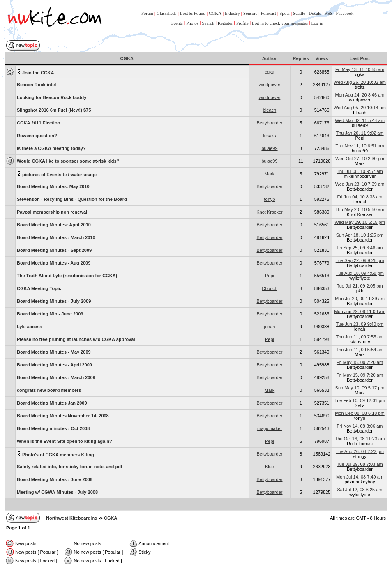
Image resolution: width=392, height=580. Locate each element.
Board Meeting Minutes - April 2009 (54, 365)
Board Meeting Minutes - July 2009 (54, 301)
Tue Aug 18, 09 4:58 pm (360, 273)
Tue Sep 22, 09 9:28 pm (360, 260)
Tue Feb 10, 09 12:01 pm (360, 400)
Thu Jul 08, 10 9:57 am (360, 171)
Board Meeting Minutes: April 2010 (54, 225)
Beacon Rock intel (36, 85)
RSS (329, 13)
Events (177, 23)
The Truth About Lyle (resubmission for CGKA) (67, 276)
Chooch (270, 288)
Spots (284, 13)
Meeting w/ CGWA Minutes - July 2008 (57, 492)
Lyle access (29, 327)
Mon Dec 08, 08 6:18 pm (360, 413)
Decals (315, 13)
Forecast (269, 13)
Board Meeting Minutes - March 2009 (56, 377)
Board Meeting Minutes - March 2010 (56, 237)
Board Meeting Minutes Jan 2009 (52, 403)
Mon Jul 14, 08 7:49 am (360, 477)
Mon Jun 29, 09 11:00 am (360, 311)
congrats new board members (49, 390)
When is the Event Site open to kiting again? (65, 441)
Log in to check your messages (280, 23)
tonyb (270, 199)
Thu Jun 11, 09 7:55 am (360, 337)
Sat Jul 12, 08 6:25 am (360, 490)
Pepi (270, 276)
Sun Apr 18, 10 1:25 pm (360, 235)
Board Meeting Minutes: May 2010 (53, 186)
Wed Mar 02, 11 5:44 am (360, 120)
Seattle (299, 13)
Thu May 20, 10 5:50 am (360, 209)
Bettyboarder (270, 123)
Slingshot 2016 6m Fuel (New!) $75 (54, 110)
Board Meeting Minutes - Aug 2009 (54, 263)
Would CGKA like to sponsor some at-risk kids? (68, 161)
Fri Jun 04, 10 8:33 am (360, 197)
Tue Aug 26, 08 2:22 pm (360, 451)
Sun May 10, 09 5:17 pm (360, 388)
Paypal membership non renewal (52, 212)
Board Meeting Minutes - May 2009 (54, 352)
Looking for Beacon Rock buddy (52, 97)
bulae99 (269, 148)
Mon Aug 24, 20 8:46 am (360, 95)
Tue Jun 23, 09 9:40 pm (360, 324)
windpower (270, 85)
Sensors (250, 13)
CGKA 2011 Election (38, 123)
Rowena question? (37, 136)
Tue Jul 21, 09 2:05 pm (360, 286)
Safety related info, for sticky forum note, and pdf (70, 467)
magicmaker (270, 428)
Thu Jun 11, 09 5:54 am (360, 350)
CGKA (215, 13)
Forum (147, 13)
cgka (269, 72)
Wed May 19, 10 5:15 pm (360, 222)
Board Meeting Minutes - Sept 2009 (54, 250)
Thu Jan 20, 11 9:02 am (360, 133)
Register (225, 23)
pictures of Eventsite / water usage (57, 174)
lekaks (269, 136)
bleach (270, 110)
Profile (242, 23)
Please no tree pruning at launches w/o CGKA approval (76, 339)
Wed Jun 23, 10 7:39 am (360, 184)
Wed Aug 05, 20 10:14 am (360, 108)
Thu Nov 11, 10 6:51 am (360, 146)
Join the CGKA (36, 72)
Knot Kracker (270, 212)
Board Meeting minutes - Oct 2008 (53, 428)
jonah (270, 327)
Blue (270, 467)
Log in (317, 23)
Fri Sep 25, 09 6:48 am (360, 248)
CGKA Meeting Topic (39, 288)
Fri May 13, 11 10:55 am (360, 69)
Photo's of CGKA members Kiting (55, 454)
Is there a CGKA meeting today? (51, 148)
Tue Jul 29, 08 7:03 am (360, 464)
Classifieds (166, 13)
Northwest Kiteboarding (72, 518)
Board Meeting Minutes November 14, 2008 (63, 416)
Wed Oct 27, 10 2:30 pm (360, 159)
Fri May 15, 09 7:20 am (360, 362)
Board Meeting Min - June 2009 (50, 314)
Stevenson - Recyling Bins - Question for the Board (72, 199)
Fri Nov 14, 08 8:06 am (360, 426)
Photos (192, 23)
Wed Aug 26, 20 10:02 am (360, 82)
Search (208, 23)
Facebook (345, 13)
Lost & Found (193, 13)
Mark (270, 174)
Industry (232, 13)
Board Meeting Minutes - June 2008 (55, 479)
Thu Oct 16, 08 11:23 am (360, 439)
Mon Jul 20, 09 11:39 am (360, 299)
